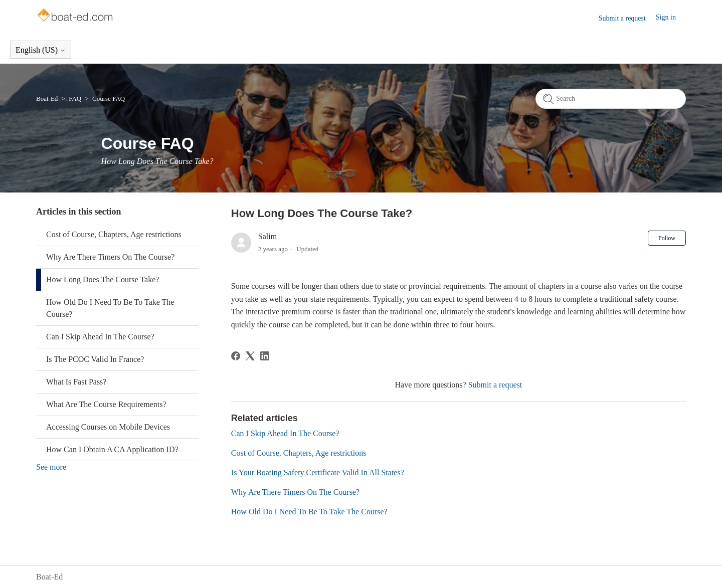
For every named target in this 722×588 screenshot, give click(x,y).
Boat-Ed (47, 99)
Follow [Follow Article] (667, 238)
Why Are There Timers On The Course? (110, 257)
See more (51, 467)
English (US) (41, 50)
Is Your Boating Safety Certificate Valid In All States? (318, 472)
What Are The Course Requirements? (106, 404)
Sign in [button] (666, 17)
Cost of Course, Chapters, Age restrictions (114, 234)
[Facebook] (236, 356)
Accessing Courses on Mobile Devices (108, 427)
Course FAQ (109, 99)
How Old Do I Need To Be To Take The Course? (110, 308)
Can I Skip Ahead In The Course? (100, 337)
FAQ (75, 99)
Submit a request (622, 18)
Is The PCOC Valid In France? (95, 359)
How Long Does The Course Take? (103, 279)
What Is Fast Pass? (76, 382)
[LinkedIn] (265, 356)
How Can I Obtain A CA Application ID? (112, 449)
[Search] (611, 99)
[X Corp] (250, 356)
